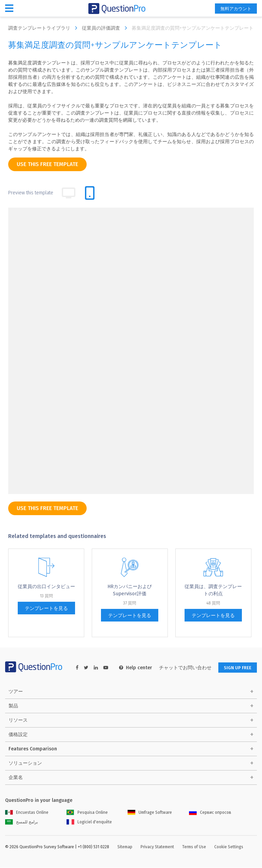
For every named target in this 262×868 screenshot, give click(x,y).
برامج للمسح (21, 822)
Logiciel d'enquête (89, 822)
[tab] (90, 193)
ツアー (16, 692)
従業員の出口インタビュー (46, 587)
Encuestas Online (27, 813)
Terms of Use (194, 847)
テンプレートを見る (46, 608)
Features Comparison (33, 749)
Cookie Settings (229, 847)
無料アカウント (233, 9)
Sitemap (125, 847)
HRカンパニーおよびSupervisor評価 (130, 590)
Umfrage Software (150, 813)
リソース (18, 721)
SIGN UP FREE (235, 668)
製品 (13, 706)
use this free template (47, 164)
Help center (131, 668)
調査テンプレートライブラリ (44, 28)
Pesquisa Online (87, 813)
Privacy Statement (157, 847)
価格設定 (18, 735)
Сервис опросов (210, 813)
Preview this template (31, 193)
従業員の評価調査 (106, 28)
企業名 (16, 778)
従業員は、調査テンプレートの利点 (213, 590)
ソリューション (25, 764)
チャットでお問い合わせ (181, 668)
